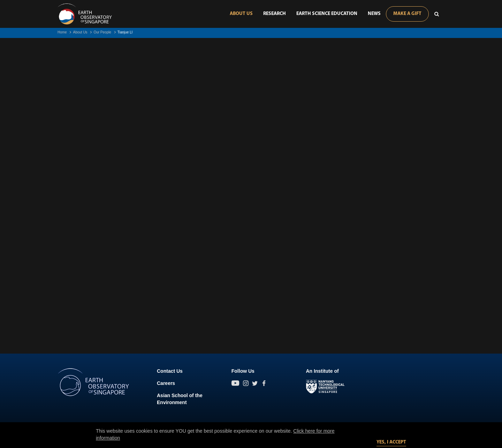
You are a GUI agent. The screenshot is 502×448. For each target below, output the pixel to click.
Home (62, 32)
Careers (166, 383)
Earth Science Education (327, 14)
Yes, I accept (391, 442)
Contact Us (170, 371)
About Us (241, 14)
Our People (102, 32)
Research (275, 14)
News (374, 14)
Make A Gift (407, 14)
